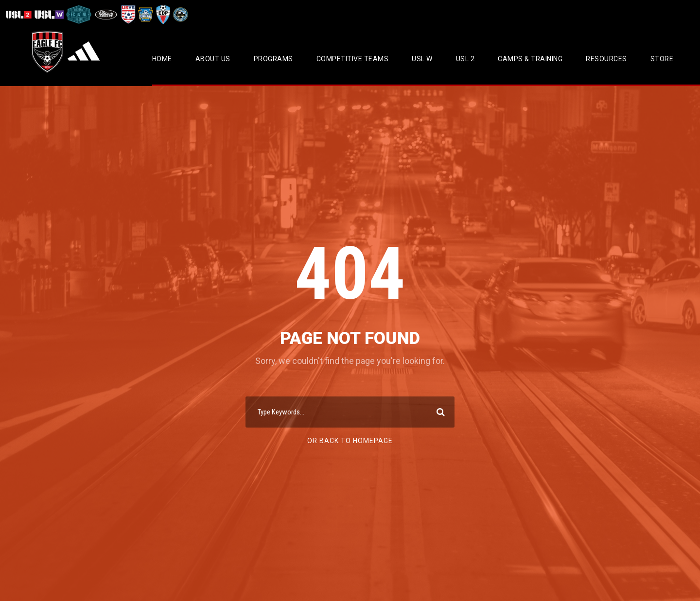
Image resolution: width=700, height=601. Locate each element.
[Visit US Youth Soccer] (127, 14)
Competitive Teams (353, 59)
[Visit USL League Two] (20, 14)
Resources (606, 59)
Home (162, 59)
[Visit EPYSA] (145, 14)
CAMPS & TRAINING (530, 59)
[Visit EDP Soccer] (162, 14)
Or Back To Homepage (350, 441)
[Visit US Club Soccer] (106, 14)
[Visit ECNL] (79, 14)
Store (662, 59)
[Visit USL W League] (49, 14)
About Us (213, 59)
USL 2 (465, 59)
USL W (422, 59)
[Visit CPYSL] (180, 14)
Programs (273, 59)
